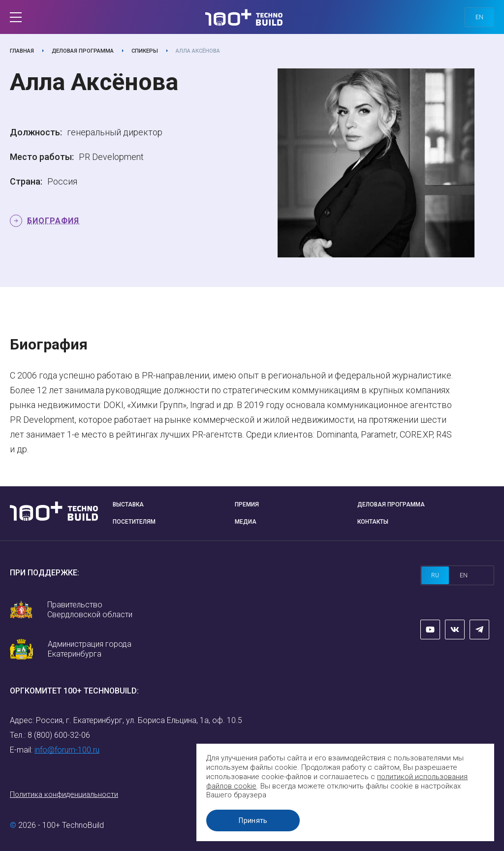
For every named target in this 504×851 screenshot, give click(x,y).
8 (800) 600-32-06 (59, 735)
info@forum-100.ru (67, 750)
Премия (247, 504)
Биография (53, 221)
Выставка (128, 504)
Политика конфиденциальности (64, 794)
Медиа (246, 522)
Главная (22, 51)
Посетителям (134, 522)
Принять (255, 820)
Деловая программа (83, 51)
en (479, 17)
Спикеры (145, 51)
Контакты (373, 522)
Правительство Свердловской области (90, 610)
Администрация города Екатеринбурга (90, 649)
